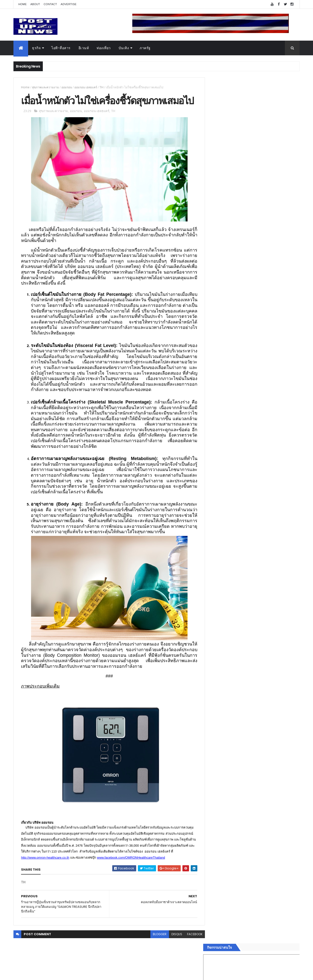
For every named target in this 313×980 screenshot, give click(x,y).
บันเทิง (124, 48)
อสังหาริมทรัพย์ (222, 734)
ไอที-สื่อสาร (61, 48)
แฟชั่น (216, 775)
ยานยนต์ (217, 740)
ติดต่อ (215, 792)
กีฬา (214, 763)
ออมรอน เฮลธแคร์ (86, 87)
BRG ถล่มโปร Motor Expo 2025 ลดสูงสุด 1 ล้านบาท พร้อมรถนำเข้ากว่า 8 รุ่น (264, 504)
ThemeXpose (41, 973)
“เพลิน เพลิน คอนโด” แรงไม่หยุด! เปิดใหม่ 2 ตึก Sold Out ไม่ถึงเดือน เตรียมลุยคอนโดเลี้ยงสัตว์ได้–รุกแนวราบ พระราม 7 (265, 486)
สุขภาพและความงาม (45, 87)
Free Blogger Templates (71, 973)
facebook (191, 948)
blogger (156, 948)
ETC (217, 829)
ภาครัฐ (145, 48)
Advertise (69, 4)
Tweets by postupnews (230, 461)
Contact (50, 4)
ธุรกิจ (36, 48)
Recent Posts (233, 805)
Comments (277, 805)
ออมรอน (67, 87)
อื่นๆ (214, 786)
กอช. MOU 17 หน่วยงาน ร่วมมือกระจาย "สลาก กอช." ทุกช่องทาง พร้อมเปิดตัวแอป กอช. (265, 523)
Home (22, 4)
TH (101, 87)
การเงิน (216, 757)
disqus (173, 948)
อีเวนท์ (84, 48)
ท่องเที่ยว (104, 48)
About (35, 4)
